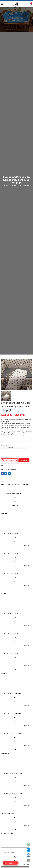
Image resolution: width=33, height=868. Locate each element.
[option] (16, 375)
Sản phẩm (14, 185)
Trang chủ (6, 185)
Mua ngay (24, 460)
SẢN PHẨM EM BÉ (24, 185)
